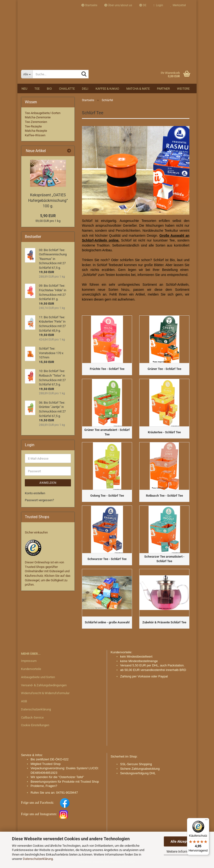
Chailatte (67, 89)
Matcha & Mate (138, 89)
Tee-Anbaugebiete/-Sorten (43, 113)
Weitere (183, 89)
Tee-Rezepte (33, 126)
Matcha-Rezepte (36, 131)
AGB (24, 701)
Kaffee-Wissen (35, 135)
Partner (163, 89)
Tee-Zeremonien (36, 122)
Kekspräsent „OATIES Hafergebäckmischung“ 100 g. (48, 201)
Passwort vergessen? (39, 500)
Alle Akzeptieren (183, 841)
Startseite (89, 5)
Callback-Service (32, 717)
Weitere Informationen (183, 852)
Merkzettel (178, 5)
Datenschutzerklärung (38, 859)
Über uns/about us (118, 5)
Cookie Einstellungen (35, 725)
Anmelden (48, 483)
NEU (24, 89)
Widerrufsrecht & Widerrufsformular (45, 693)
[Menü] (206, 821)
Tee (37, 89)
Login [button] (158, 5)
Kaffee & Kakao (107, 89)
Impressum (29, 661)
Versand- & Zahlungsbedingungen (44, 685)
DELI (85, 89)
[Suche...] (27, 74)
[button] (143, 5)
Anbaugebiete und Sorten (38, 677)
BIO (49, 89)
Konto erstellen (35, 493)
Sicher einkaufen (36, 532)
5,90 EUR (48, 216)
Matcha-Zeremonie (38, 117)
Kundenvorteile (31, 669)
